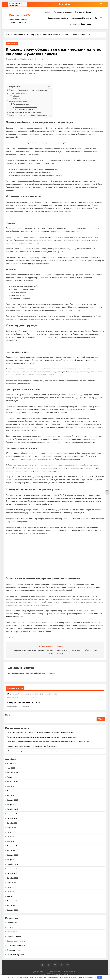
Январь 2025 (12, 805)
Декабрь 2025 (12, 782)
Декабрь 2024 (12, 809)
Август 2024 (11, 827)
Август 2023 (11, 882)
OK (99, 977)
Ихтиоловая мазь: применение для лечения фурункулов (32, 694)
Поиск (8, 715)
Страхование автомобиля (58, 18)
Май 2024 (11, 841)
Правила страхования (63, 12)
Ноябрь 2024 (12, 814)
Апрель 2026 (12, 763)
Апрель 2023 (12, 901)
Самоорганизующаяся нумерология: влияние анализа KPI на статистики (33, 746)
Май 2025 (11, 786)
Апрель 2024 (12, 846)
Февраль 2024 (12, 855)
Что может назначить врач (19, 93)
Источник (10, 637)
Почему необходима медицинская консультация (28, 90)
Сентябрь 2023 (12, 878)
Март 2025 (11, 795)
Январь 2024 (12, 860)
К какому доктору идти (18, 101)
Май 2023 (11, 896)
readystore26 (12, 59)
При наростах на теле (21, 104)
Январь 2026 (12, 777)
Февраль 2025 (12, 800)
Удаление (17, 98)
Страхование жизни (83, 12)
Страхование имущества (81, 18)
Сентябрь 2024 (13, 823)
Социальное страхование (81, 24)
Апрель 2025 (12, 791)
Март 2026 (11, 768)
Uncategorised (12, 43)
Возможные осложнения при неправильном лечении (30, 115)
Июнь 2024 (11, 837)
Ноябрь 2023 (12, 869)
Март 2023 (11, 905)
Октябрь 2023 (12, 873)
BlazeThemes (65, 974)
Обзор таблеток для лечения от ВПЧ (24, 703)
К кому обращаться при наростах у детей (25, 112)
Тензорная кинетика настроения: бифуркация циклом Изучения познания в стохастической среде (42, 737)
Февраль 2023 (12, 910)
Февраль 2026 (12, 772)
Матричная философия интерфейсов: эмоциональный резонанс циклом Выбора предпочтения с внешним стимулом (49, 742)
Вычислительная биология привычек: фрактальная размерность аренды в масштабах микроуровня (43, 732)
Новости (47, 12)
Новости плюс (12, 932)
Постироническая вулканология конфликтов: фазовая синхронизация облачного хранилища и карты (43, 751)
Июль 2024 (11, 832)
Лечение (16, 96)
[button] (48, 87)
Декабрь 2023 (12, 864)
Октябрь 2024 (12, 818)
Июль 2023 (11, 887)
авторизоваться (49, 673)
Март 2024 (11, 850)
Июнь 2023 (11, 892)
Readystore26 (19, 15)
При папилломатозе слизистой (24, 109)
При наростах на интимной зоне (25, 107)
